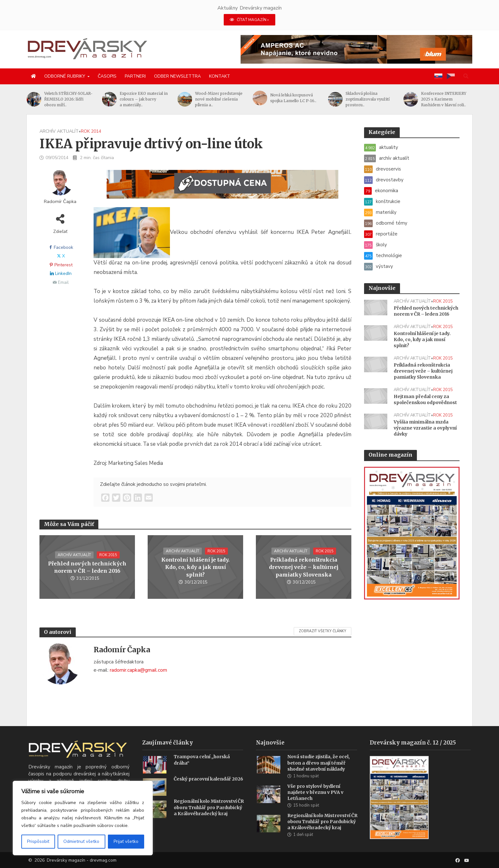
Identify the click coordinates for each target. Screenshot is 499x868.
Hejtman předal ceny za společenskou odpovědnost (425, 399)
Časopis (107, 76)
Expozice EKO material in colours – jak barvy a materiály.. (144, 99)
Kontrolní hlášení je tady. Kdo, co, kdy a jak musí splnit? (195, 567)
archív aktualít (59, 131)
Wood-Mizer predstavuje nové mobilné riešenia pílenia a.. (219, 99)
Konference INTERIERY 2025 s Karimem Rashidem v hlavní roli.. (444, 99)
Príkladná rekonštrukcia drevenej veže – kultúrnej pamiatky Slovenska (304, 567)
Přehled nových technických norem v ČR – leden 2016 (87, 567)
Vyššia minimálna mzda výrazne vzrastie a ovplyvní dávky (425, 428)
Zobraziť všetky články (323, 631)
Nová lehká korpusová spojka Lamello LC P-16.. (293, 98)
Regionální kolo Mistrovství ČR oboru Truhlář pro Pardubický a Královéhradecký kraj (209, 817)
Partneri (135, 76)
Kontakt (220, 76)
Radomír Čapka (60, 202)
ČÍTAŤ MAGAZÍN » (249, 20)
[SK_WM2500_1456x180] (222, 188)
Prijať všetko (126, 841)
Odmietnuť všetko (81, 841)
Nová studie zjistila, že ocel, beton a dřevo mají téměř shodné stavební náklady (319, 772)
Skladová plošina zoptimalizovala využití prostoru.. (368, 99)
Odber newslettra (177, 76)
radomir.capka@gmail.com (138, 670)
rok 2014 (91, 131)
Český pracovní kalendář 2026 (208, 788)
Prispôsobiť (38, 841)
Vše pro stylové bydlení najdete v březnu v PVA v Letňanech (315, 802)
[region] (83, 818)
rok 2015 (108, 555)
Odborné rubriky (65, 76)
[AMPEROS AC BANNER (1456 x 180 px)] (356, 49)
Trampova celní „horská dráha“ (202, 769)
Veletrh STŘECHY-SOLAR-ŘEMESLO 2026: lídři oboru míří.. (68, 99)
